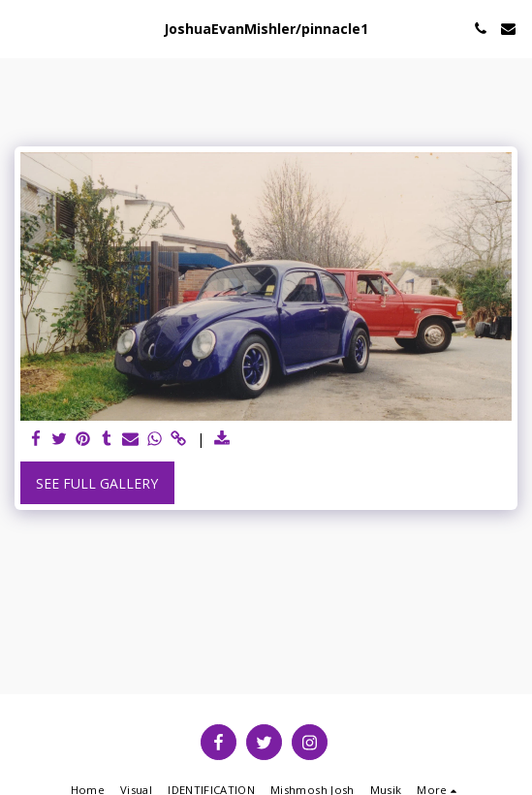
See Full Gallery (97, 483)
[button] (21, 28)
